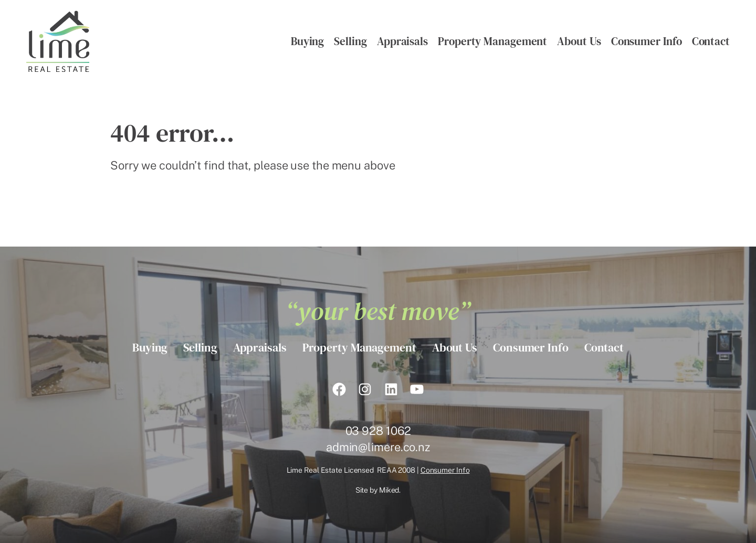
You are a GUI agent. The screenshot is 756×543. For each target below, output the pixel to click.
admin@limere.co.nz (378, 447)
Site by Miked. (378, 490)
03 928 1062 (378, 431)
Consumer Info (445, 470)
